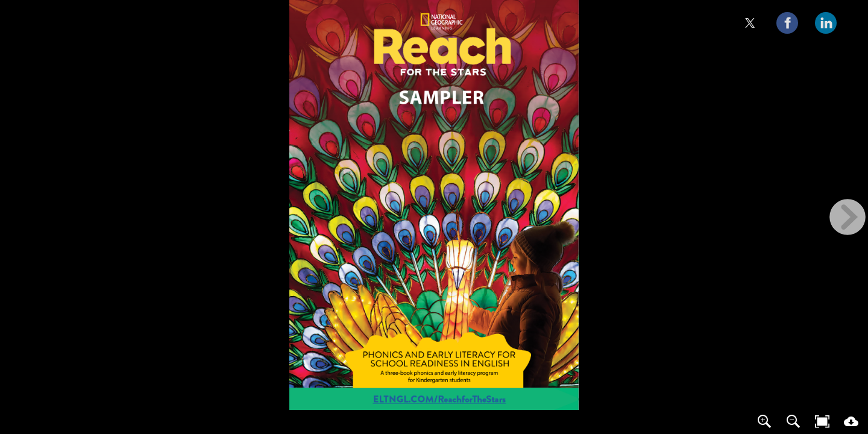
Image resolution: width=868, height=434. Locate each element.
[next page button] (848, 217)
